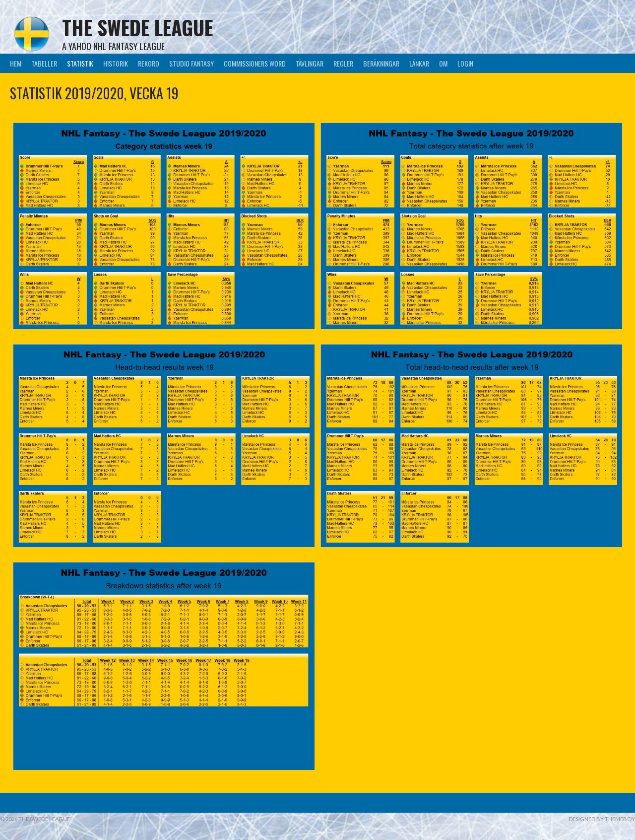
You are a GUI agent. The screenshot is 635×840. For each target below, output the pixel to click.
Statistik (80, 63)
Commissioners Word (255, 63)
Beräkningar (381, 63)
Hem (16, 63)
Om (443, 63)
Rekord (149, 63)
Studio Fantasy (191, 63)
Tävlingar (310, 63)
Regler (343, 63)
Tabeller (44, 63)
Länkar (419, 63)
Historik (116, 63)
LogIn (465, 63)
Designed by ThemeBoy (602, 819)
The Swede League (137, 27)
